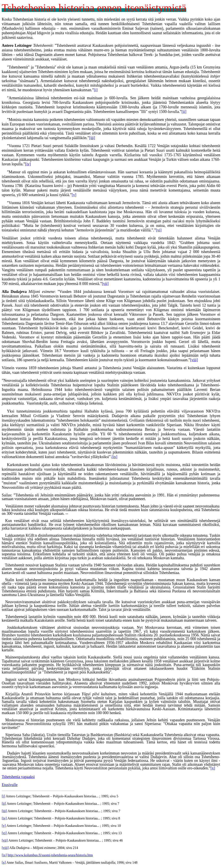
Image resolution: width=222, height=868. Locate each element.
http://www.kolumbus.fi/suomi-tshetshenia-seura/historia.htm (50, 855)
